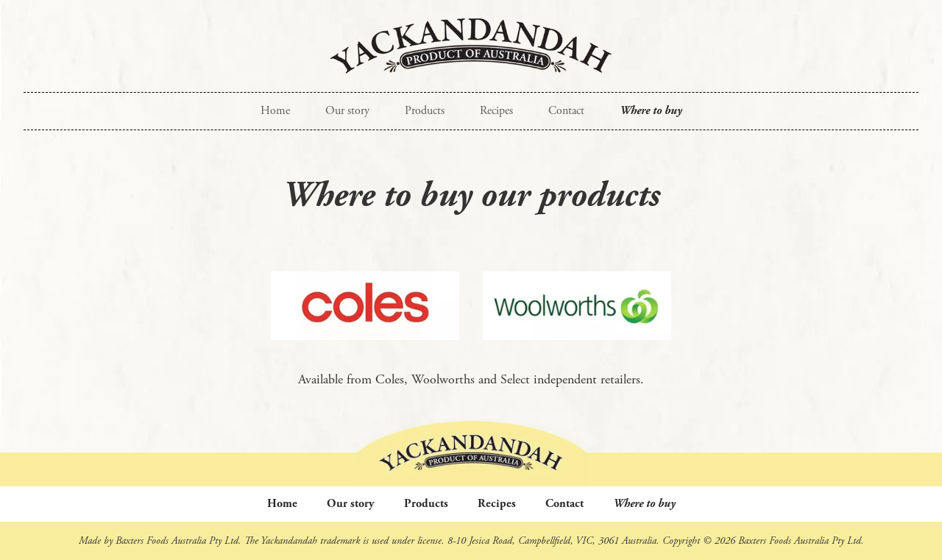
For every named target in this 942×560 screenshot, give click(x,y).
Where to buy (651, 111)
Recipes (496, 111)
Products (425, 111)
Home (275, 111)
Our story (347, 111)
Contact (566, 111)
